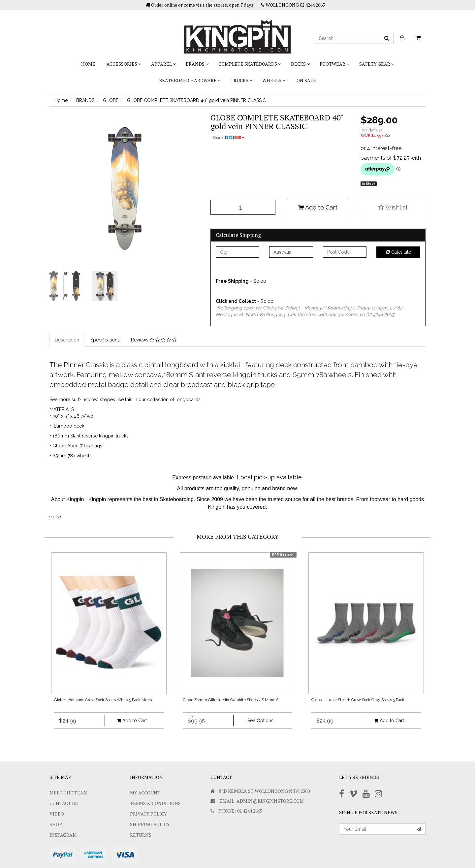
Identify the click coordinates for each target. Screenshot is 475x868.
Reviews (154, 340)
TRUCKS (241, 80)
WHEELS (274, 80)
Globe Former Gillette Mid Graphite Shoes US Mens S (231, 700)
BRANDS (197, 64)
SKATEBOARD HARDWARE (190, 80)
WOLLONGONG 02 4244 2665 (293, 5)
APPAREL (163, 64)
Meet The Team (69, 793)
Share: (228, 138)
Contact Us (64, 803)
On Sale (306, 80)
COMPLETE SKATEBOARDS (250, 64)
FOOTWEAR (334, 64)
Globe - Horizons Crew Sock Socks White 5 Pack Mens (103, 700)
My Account (145, 793)
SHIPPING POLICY (150, 824)
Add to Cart (318, 207)
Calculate (398, 252)
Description (67, 340)
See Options (260, 721)
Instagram (63, 835)
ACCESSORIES (124, 64)
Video (57, 814)
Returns (141, 835)
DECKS (300, 64)
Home (88, 64)
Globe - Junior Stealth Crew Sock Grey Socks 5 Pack (358, 700)
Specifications (105, 340)
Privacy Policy (148, 814)
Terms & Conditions (155, 803)
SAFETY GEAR (377, 64)
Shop (56, 824)
